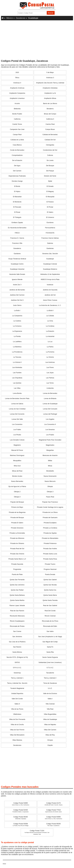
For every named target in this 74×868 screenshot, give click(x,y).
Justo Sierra (17, 305)
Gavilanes (17, 254)
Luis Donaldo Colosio (17, 440)
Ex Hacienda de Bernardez (17, 228)
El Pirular (50, 207)
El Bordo (17, 186)
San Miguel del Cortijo (50, 642)
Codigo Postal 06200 (53, 825)
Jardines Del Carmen (17, 295)
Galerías (50, 243)
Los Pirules (17, 435)
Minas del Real (17, 471)
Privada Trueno (50, 564)
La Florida (17, 336)
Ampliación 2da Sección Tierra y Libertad (50, 83)
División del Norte (50, 176)
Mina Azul (17, 466)
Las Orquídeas (17, 378)
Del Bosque (50, 166)
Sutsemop (17, 673)
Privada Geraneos (17, 528)
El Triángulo (17, 217)
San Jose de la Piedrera (17, 642)
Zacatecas (21, 18)
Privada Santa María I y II (17, 559)
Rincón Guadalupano (17, 621)
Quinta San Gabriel (50, 580)
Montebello (50, 471)
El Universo (50, 217)
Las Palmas (50, 378)
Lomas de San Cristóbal (17, 409)
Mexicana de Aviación (50, 455)
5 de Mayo (50, 72)
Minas (50, 466)
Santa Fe (50, 647)
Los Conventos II (50, 424)
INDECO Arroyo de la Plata (50, 279)
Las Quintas (17, 383)
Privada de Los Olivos (50, 512)
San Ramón (17, 647)
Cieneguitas (50, 145)
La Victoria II (17, 362)
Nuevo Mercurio (50, 481)
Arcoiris (17, 104)
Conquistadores (17, 155)
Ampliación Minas (50, 98)
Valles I (50, 699)
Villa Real (50, 709)
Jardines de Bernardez (17, 290)
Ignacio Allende (17, 279)
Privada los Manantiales (50, 538)
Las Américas (50, 362)
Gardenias (50, 248)
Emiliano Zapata (17, 223)
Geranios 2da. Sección (50, 254)
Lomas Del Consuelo (50, 409)
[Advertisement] (37, 41)
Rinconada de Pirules (17, 626)
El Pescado (17, 207)
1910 (17, 72)
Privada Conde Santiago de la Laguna (50, 507)
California (17, 119)
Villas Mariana (17, 740)
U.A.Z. (50, 688)
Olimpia (50, 486)
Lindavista (50, 388)
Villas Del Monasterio (17, 735)
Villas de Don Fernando (17, 719)
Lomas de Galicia (17, 404)
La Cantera (17, 321)
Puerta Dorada (50, 574)
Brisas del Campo (50, 114)
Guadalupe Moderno (50, 269)
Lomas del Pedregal (50, 414)
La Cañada (50, 316)
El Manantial (17, 197)
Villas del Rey (50, 735)
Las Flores (50, 367)
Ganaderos (17, 248)
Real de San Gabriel (50, 606)
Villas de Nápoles (50, 725)
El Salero (50, 212)
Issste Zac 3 (17, 285)
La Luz (50, 342)
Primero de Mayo (17, 507)
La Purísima (50, 352)
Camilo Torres (17, 124)
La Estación (50, 331)
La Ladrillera (17, 342)
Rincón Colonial (50, 616)
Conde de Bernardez (17, 150)
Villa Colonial (50, 704)
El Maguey (50, 191)
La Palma (50, 347)
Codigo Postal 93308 (21, 825)
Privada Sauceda (17, 564)
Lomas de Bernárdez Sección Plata (17, 399)
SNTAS (17, 662)
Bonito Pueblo (17, 114)
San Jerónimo (17, 637)
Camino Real (50, 124)
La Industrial (50, 336)
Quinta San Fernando (17, 580)
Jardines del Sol (50, 295)
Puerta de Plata (17, 574)
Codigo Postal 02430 (21, 811)
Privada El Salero (17, 523)
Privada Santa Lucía (50, 554)
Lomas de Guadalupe (50, 404)
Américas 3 (50, 78)
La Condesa (50, 326)
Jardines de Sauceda (50, 290)
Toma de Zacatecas (50, 683)
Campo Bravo (50, 129)
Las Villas (17, 388)
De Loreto (50, 160)
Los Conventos (17, 424)
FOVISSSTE (50, 233)
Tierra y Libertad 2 (50, 678)
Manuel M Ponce (17, 450)
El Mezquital (50, 197)
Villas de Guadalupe (50, 719)
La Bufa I (17, 311)
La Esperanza (17, 331)
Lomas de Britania (50, 399)
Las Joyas (50, 373)
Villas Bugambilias (50, 714)
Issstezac (50, 285)
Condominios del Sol (50, 150)
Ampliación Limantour (17, 98)
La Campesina (17, 316)
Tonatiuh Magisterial (17, 688)
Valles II (17, 704)
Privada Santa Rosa (50, 559)
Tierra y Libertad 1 (17, 678)
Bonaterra (50, 109)
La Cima (50, 321)
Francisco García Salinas (50, 238)
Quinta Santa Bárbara (17, 595)
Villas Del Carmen (50, 730)
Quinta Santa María (50, 595)
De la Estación (17, 160)
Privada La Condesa (50, 528)
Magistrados (50, 445)
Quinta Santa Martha (17, 600)
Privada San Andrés (50, 549)
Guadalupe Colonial (50, 264)
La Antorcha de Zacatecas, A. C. (50, 305)
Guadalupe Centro (17, 264)
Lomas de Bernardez (50, 393)
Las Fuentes (17, 373)
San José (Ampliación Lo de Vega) (50, 637)
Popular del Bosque (17, 502)
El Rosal (17, 212)
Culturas (50, 155)
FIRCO (17, 233)
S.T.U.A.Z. (50, 668)
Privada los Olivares (17, 543)
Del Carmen (17, 171)
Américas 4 (17, 83)
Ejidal (50, 181)
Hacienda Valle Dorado (17, 274)
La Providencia (17, 352)
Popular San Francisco (50, 502)
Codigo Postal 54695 (20, 804)
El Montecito (17, 202)
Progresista (17, 569)
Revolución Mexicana (17, 616)
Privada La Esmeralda (17, 533)
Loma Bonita (17, 393)
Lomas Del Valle (17, 419)
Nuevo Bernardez (17, 481)
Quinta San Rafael (17, 590)
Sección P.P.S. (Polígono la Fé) (17, 657)
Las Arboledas (17, 367)
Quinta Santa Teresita (50, 600)
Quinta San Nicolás (50, 585)
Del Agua (17, 166)
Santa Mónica (17, 652)
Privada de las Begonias (17, 512)
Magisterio (17, 445)
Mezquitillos (17, 461)
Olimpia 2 (17, 492)
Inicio (4, 864)
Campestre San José (17, 129)
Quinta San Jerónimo (17, 585)
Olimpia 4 (17, 497)
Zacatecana (17, 745)
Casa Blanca (17, 145)
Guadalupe (50, 259)
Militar (50, 461)
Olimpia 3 (50, 492)
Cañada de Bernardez (50, 135)
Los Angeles (50, 419)
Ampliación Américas (17, 88)
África (17, 78)
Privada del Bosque (17, 518)
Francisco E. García (17, 238)
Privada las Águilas (50, 533)
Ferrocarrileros (50, 228)
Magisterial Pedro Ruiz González (50, 440)
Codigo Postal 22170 (54, 804)
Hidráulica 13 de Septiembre (50, 274)
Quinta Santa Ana (50, 590)
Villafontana (17, 714)
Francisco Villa (17, 243)
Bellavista (17, 109)
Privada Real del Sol (17, 549)
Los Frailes (17, 430)
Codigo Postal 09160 (21, 818)
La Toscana (17, 357)
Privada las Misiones (17, 538)
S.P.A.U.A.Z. (17, 668)
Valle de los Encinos (50, 694)
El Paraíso (50, 202)
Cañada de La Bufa (17, 140)
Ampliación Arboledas (50, 88)
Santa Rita (50, 652)
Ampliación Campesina (17, 93)
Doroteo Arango (17, 181)
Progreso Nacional (50, 569)
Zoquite (50, 745)
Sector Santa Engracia (50, 657)
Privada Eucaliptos (50, 523)
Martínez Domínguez (17, 455)
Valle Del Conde (17, 699)
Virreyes (50, 740)
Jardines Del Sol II (17, 300)
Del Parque (50, 171)
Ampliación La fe (50, 93)
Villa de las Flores (17, 709)
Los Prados (50, 435)
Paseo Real (50, 497)
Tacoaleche (50, 673)
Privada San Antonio (17, 554)
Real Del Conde (50, 611)
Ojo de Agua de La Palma (17, 486)
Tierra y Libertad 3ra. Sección (17, 683)
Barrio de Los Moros (50, 104)
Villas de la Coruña (17, 725)
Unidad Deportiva (17, 694)
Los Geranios (50, 430)
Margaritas (50, 450)
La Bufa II (50, 311)
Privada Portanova (50, 543)
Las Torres (50, 383)
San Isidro (50, 631)
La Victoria (50, 357)
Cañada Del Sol (50, 140)
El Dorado (50, 186)
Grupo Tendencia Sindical (17, 259)
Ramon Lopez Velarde (17, 606)
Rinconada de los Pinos (50, 621)
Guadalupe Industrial (17, 269)
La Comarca (17, 326)
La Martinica (17, 347)
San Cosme (17, 631)
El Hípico (17, 191)
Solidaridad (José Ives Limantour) (50, 662)
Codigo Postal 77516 (54, 811)
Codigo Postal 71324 (37, 832)
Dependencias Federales (17, 176)
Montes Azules (17, 476)
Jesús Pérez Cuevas (50, 300)
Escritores (50, 223)
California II (50, 119)
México (10, 18)
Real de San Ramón (17, 611)
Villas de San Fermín (17, 730)
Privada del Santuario (50, 518)
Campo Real (17, 135)
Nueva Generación (50, 476)
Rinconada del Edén (50, 626)
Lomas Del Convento (17, 414)
